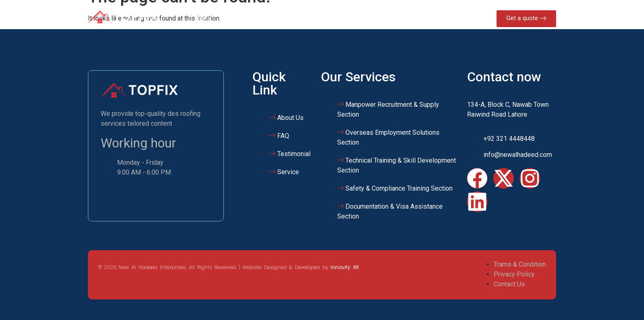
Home (203, 18)
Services (267, 18)
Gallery (357, 18)
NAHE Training (313, 18)
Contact (391, 18)
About (233, 18)
